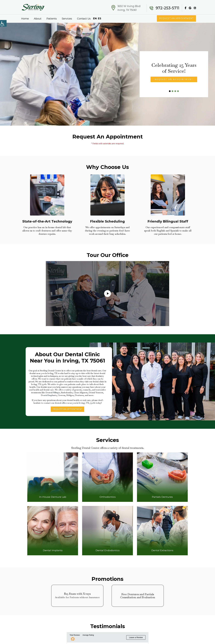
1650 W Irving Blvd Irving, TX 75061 (129, 8)
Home (25, 19)
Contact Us (84, 19)
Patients (52, 19)
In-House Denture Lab (53, 497)
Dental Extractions (162, 550)
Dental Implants (53, 550)
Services (67, 19)
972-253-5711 (167, 8)
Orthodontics (107, 497)
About (38, 19)
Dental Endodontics (108, 550)
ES (100, 19)
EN (95, 19)
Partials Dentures (162, 497)
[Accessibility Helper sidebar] (3, 23)
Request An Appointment (176, 19)
